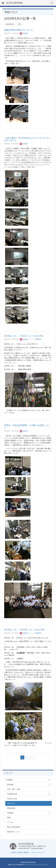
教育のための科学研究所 (16, 865)
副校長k (24, 33)
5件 (20, 24)
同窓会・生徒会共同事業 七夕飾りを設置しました (27, 426)
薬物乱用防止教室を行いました (19, 30)
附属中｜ (27, 852)
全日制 (13, 852)
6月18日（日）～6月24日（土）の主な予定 (24, 630)
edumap (33, 862)
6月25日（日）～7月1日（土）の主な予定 (24, 336)
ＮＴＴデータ (29, 865)
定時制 (20, 852)
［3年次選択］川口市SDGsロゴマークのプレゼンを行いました (27, 139)
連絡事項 (38, 339)
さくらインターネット (41, 865)
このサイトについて (38, 852)
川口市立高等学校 (14, 3)
